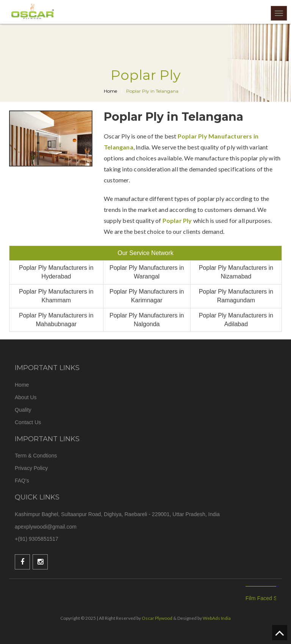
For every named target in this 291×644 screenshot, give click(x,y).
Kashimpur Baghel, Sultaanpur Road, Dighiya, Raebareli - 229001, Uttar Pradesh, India (117, 514)
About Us (26, 397)
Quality (23, 410)
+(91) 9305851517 (37, 539)
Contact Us (28, 422)
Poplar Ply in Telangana (152, 91)
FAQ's (22, 481)
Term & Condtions (36, 456)
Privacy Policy (31, 468)
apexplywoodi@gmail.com (46, 527)
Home (22, 385)
